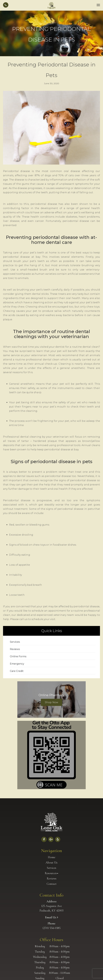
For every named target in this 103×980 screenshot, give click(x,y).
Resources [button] (51, 873)
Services (15, 642)
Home (52, 857)
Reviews (15, 649)
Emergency (17, 664)
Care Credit (17, 671)
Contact (52, 884)
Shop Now (51, 702)
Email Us (51, 917)
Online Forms (18, 656)
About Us (51, 863)
